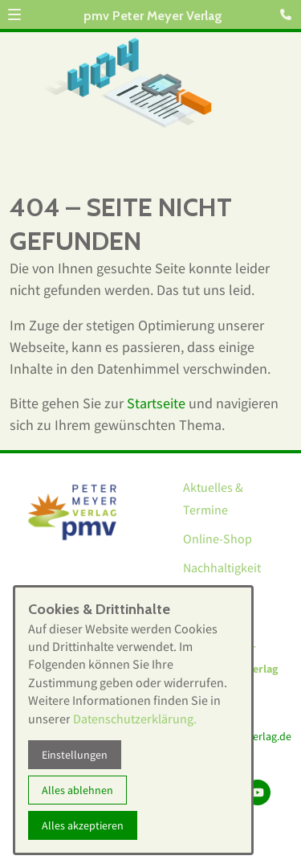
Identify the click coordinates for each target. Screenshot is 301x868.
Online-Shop (218, 538)
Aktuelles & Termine (213, 498)
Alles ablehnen (77, 790)
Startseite (156, 403)
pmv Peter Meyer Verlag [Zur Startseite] (153, 16)
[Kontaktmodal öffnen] (288, 13)
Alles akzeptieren (83, 825)
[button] (14, 14)
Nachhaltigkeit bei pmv (222, 579)
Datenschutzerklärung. (135, 719)
